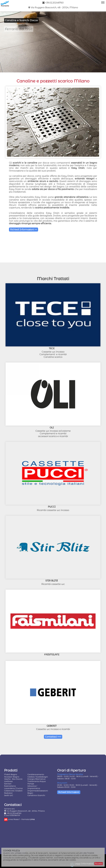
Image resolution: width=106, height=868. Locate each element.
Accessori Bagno (12, 777)
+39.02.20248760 (53, 3)
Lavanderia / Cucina (13, 788)
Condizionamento (36, 774)
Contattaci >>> (53, 737)
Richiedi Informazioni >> (24, 230)
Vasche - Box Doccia (13, 779)
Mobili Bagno (11, 774)
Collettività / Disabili (13, 791)
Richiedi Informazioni (69, 792)
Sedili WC (9, 795)
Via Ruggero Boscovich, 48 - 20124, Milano (54, 8)
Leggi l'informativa (84, 864)
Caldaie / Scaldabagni (38, 777)
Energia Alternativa (36, 779)
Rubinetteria (10, 786)
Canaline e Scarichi (36, 795)
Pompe (31, 784)
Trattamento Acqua (37, 781)
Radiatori (8, 793)
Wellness (8, 781)
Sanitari (8, 784)
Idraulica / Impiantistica (34, 787)
